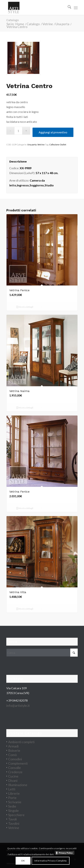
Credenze (15, 772)
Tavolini (14, 823)
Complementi (18, 763)
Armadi (13, 746)
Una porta (32, 145)
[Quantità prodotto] (18, 131)
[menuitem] (68, 7)
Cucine (13, 776)
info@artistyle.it (18, 705)
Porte (12, 798)
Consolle (14, 768)
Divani (13, 780)
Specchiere (16, 815)
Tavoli (12, 819)
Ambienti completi (21, 742)
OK (23, 861)
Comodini (15, 759)
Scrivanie (15, 802)
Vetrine (41, 145)
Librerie (14, 793)
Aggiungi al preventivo (53, 132)
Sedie (12, 806)
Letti (12, 789)
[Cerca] (68, 7)
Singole (13, 811)
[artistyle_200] (35, 7)
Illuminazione (18, 785)
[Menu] (76, 7)
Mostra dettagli (25, 307)
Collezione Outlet (58, 145)
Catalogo (13, 20)
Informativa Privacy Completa (51, 861)
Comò (12, 755)
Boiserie (14, 750)
